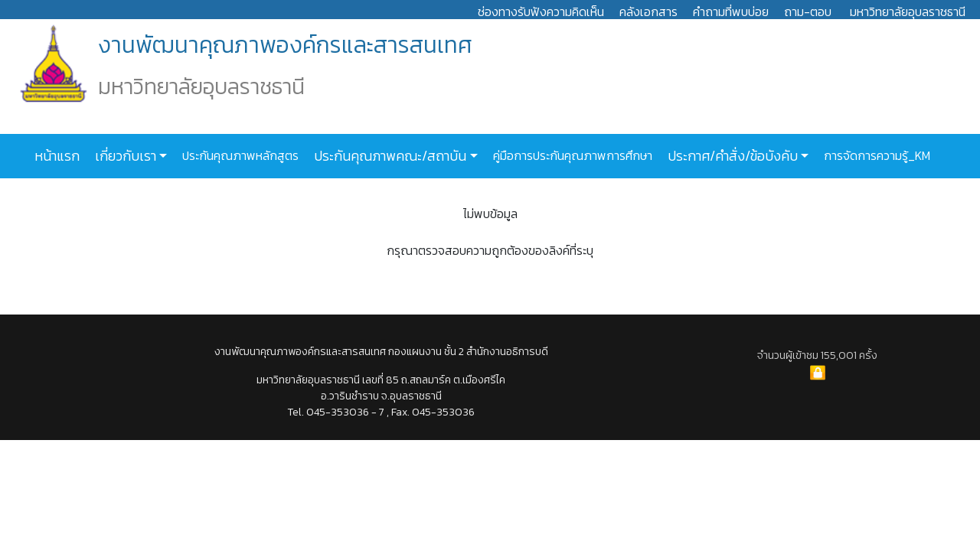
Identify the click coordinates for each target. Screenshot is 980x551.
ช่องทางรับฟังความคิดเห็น (541, 11)
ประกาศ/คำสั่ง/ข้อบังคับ (731, 156)
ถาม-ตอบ (808, 11)
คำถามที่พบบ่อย (731, 11)
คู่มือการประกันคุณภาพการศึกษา (571, 155)
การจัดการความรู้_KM (875, 155)
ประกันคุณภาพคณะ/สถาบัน (389, 156)
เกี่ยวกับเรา (124, 156)
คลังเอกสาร (648, 11)
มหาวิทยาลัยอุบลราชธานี (908, 11)
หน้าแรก (57, 156)
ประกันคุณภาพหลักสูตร (239, 155)
